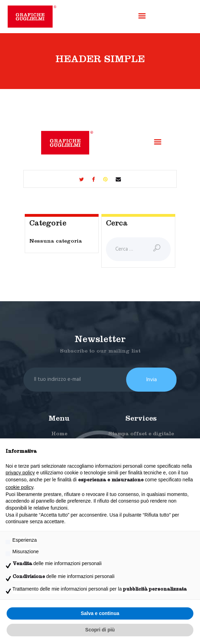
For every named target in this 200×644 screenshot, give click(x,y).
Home (59, 434)
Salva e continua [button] (100, 613)
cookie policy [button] (19, 487)
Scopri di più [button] (100, 630)
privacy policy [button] (20, 473)
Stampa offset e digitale (141, 434)
